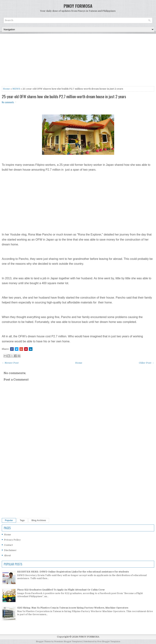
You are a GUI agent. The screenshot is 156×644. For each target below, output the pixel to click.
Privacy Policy (12, 540)
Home (6, 89)
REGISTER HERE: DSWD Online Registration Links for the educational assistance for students (73, 572)
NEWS (16, 89)
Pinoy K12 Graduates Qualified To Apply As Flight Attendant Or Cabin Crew (61, 590)
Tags (22, 520)
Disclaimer (10, 550)
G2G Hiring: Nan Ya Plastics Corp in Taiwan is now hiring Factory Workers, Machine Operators (73, 608)
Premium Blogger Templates (68, 642)
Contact (8, 545)
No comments (8, 102)
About (7, 555)
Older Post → (147, 363)
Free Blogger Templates (109, 642)
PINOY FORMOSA (78, 6)
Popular (9, 520)
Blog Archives (39, 520)
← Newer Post (10, 363)
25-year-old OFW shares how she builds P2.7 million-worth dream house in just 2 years (64, 96)
